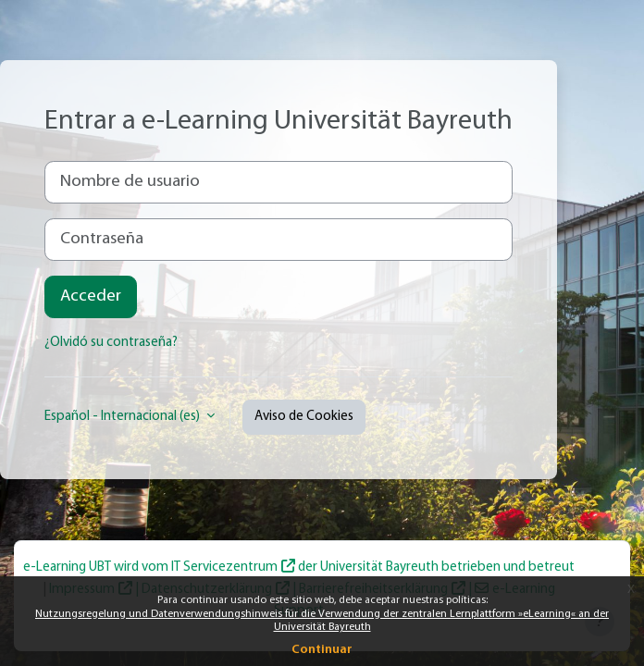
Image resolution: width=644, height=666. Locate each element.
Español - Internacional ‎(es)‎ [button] (124, 417)
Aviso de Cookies (304, 417)
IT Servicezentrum (224, 567)
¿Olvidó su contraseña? (111, 343)
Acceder (91, 296)
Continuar (322, 650)
